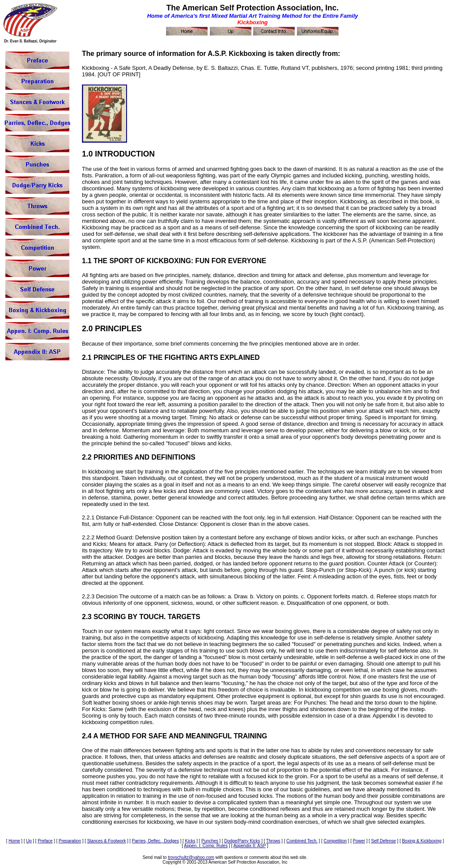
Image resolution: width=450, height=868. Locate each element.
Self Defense (383, 841)
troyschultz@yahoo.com (191, 857)
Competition (335, 841)
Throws (273, 841)
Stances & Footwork (106, 841)
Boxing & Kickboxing (422, 841)
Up (29, 841)
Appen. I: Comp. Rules (206, 846)
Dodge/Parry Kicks (242, 841)
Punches (210, 841)
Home (15, 841)
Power (359, 841)
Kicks (190, 841)
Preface (45, 841)
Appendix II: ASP (249, 846)
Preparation (70, 841)
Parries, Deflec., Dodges (155, 841)
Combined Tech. (302, 841)
